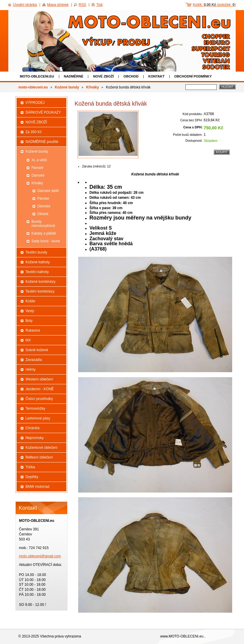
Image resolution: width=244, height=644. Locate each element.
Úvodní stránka (25, 5)
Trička (30, 467)
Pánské (37, 168)
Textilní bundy (36, 252)
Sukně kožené (37, 350)
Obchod (131, 76)
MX (28, 340)
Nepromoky (34, 438)
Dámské (38, 175)
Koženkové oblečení (41, 448)
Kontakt (156, 76)
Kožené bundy (67, 87)
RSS (82, 5)
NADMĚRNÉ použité (42, 142)
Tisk (99, 5)
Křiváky (93, 87)
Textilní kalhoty (37, 272)
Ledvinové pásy (38, 418)
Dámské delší (48, 191)
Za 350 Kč (34, 132)
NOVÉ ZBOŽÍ (103, 76)
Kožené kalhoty (38, 262)
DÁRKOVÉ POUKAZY (43, 112)
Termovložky (35, 409)
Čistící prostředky (39, 399)
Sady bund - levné (46, 241)
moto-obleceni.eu (37, 76)
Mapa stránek (58, 5)
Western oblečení (39, 379)
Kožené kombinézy (40, 282)
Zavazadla (34, 360)
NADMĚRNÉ (74, 76)
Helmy (30, 369)
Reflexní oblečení (39, 457)
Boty (29, 321)
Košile (30, 301)
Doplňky (32, 477)
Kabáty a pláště (44, 233)
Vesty (30, 311)
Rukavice (33, 330)
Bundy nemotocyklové (43, 224)
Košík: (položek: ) (214, 5)
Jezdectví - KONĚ (40, 389)
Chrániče (33, 428)
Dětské (43, 214)
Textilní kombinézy (40, 291)
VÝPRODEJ (35, 103)
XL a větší (39, 160)
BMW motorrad (37, 487)
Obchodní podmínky (193, 76)
